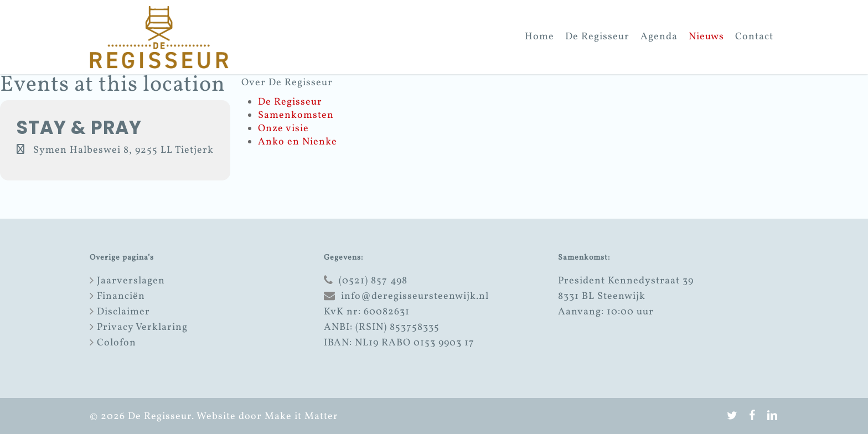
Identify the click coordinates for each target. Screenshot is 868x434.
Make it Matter (301, 417)
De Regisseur (290, 102)
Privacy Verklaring (142, 327)
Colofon (117, 343)
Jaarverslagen (131, 281)
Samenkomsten (296, 115)
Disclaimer (123, 312)
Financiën (121, 296)
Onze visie (283, 129)
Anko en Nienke (298, 142)
